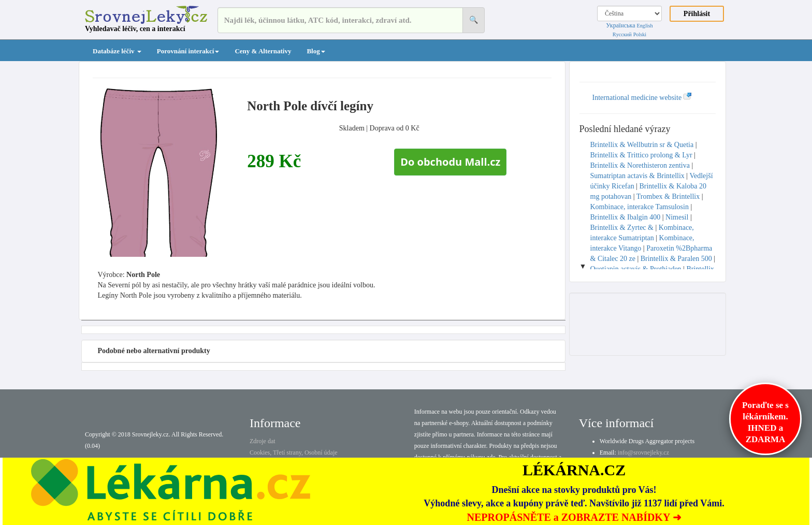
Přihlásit (697, 14)
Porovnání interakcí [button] (188, 51)
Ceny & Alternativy (263, 51)
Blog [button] (316, 51)
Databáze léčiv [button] (117, 51)
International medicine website (642, 98)
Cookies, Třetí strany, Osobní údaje (294, 453)
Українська (620, 25)
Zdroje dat (263, 441)
